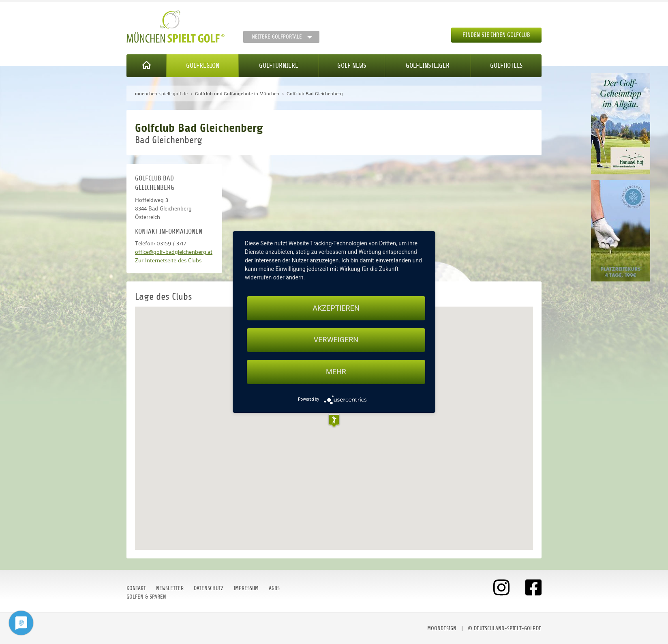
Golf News (352, 65)
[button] (334, 421)
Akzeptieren (336, 308)
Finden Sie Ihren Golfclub (496, 35)
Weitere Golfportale (277, 37)
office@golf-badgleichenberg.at (174, 252)
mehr (336, 372)
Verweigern (336, 340)
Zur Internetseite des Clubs (168, 260)
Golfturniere (279, 65)
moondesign (442, 628)
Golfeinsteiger (428, 65)
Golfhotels (506, 65)
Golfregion (203, 65)
